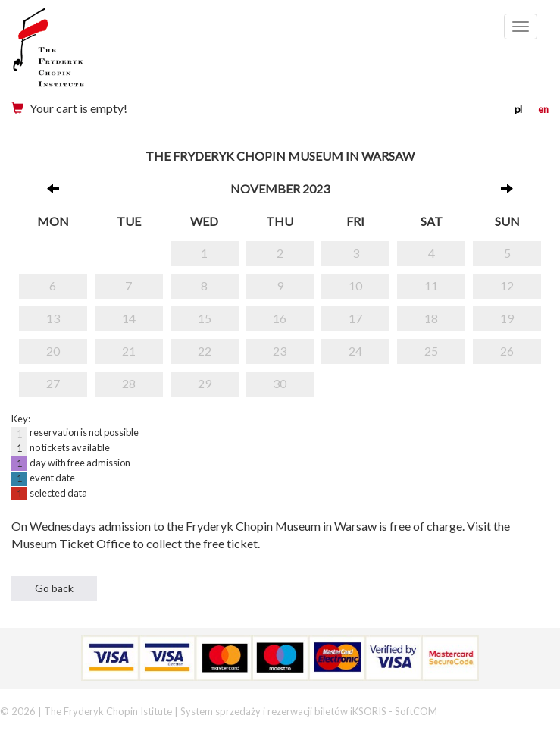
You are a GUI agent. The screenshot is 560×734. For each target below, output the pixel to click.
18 (431, 318)
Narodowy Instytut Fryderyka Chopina (78, 53)
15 (205, 318)
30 (280, 383)
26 (507, 351)
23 (280, 351)
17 (355, 318)
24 (355, 351)
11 (431, 285)
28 (129, 383)
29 (205, 383)
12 (507, 285)
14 (129, 318)
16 (280, 318)
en (543, 109)
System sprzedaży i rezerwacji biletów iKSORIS (283, 711)
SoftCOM (416, 711)
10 (355, 285)
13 (53, 318)
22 (205, 351)
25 (431, 351)
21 (129, 351)
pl (518, 109)
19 (507, 318)
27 (53, 383)
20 (53, 351)
